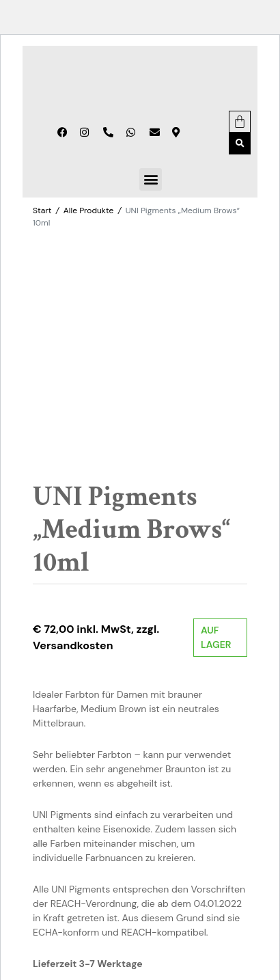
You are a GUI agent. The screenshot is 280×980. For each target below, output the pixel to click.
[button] (240, 144)
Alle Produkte (88, 210)
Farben (143, 857)
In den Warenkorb (179, 813)
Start (42, 210)
